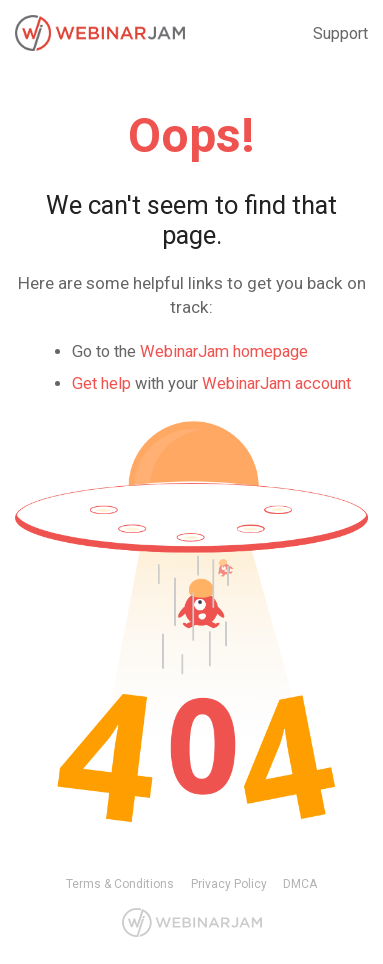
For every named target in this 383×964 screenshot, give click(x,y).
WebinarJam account (276, 383)
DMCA (300, 884)
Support (340, 33)
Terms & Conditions (120, 884)
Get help (101, 383)
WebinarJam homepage (224, 351)
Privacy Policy (229, 884)
